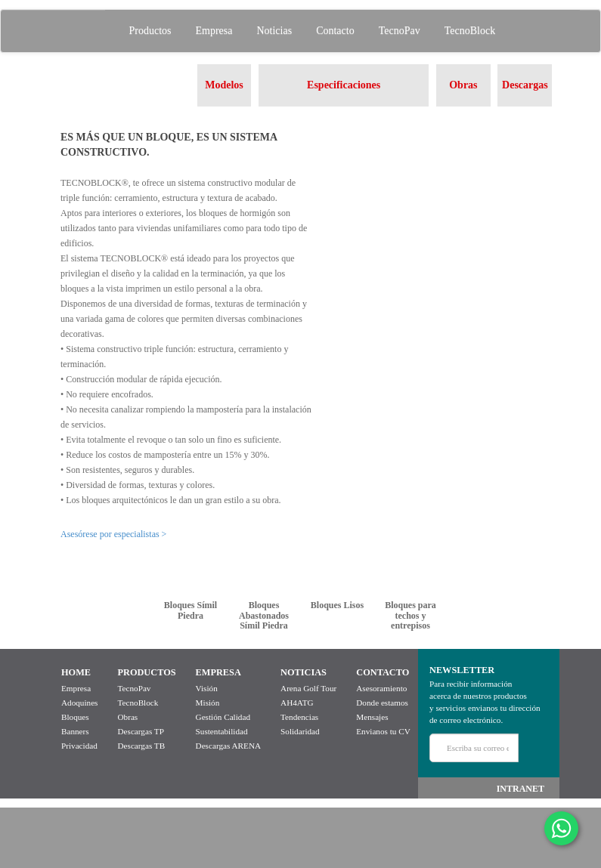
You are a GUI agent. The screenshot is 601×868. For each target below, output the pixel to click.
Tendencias (299, 717)
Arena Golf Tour (308, 688)
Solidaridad (300, 731)
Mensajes (372, 717)
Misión (208, 703)
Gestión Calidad (223, 717)
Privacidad (79, 746)
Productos (150, 31)
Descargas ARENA (228, 746)
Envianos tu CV (383, 731)
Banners (75, 731)
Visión (207, 688)
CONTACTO (383, 672)
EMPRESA (218, 672)
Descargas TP (140, 731)
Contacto (335, 31)
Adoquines (79, 703)
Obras (463, 85)
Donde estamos (382, 703)
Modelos (224, 85)
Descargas (525, 85)
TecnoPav (400, 31)
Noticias (274, 31)
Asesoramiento (381, 688)
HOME (76, 672)
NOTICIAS (304, 672)
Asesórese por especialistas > (113, 534)
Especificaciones (344, 85)
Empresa (214, 31)
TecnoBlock (470, 31)
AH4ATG (297, 703)
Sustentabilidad (222, 731)
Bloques (75, 717)
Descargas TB (141, 746)
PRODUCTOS (146, 672)
